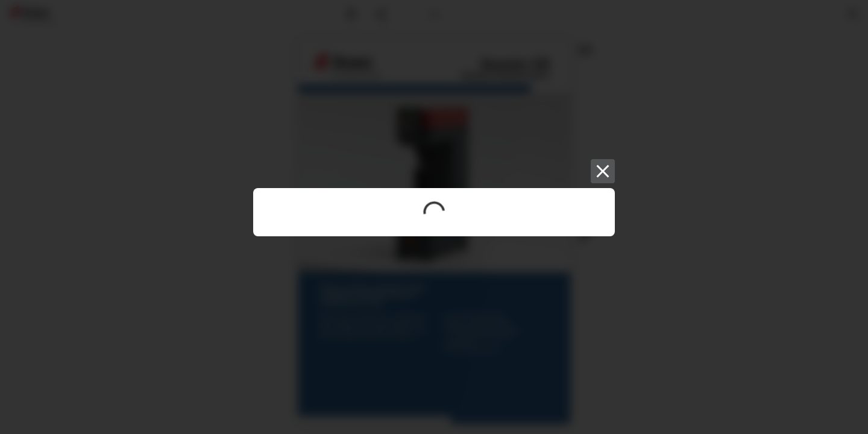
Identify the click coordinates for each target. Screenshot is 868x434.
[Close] (603, 171)
